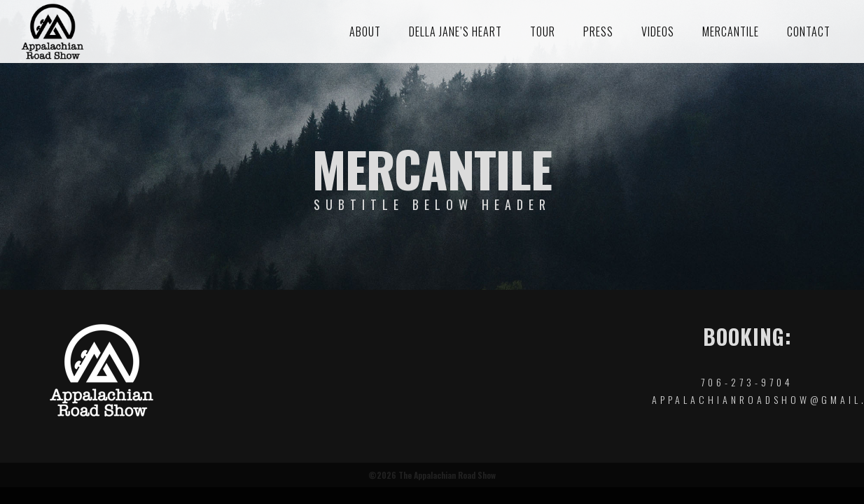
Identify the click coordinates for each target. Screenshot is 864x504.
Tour (543, 31)
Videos (658, 31)
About (365, 31)
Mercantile (731, 31)
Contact (809, 31)
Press (598, 31)
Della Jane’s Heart (455, 31)
